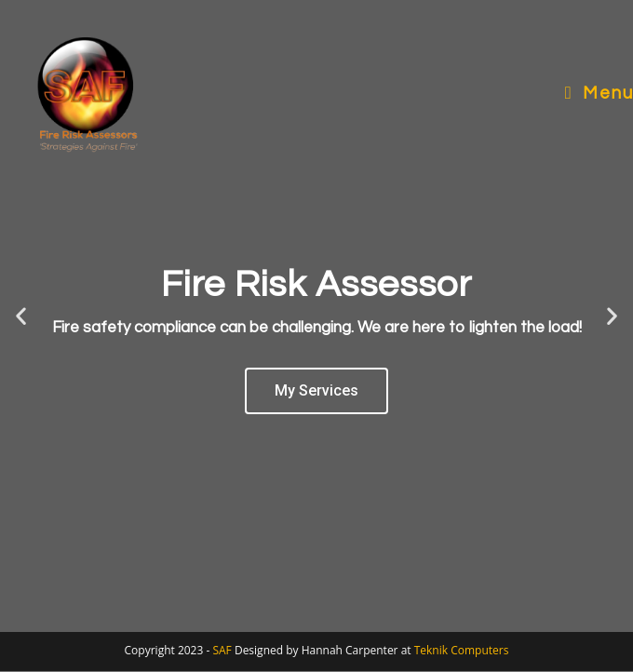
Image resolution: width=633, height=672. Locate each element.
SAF (223, 650)
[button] (21, 316)
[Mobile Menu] (599, 93)
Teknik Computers (462, 650)
